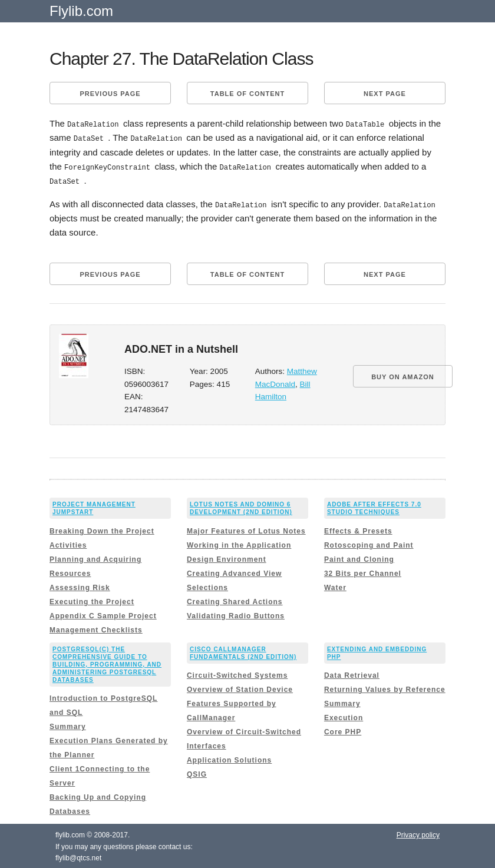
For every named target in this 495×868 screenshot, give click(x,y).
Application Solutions (229, 759)
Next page (385, 94)
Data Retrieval (352, 674)
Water (335, 586)
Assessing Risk (80, 586)
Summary (68, 725)
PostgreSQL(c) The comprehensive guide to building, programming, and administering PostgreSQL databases (107, 663)
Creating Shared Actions (235, 600)
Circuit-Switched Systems (237, 674)
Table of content (247, 94)
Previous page (110, 94)
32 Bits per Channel (363, 572)
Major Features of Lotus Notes (246, 529)
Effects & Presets (358, 529)
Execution (344, 717)
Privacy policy (418, 834)
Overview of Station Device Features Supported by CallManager (240, 703)
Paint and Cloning (359, 558)
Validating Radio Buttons (236, 614)
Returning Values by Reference (385, 688)
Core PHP (343, 731)
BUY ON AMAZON (403, 375)
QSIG (197, 773)
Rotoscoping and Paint (369, 544)
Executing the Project (92, 600)
